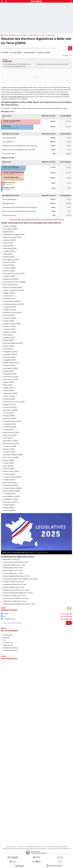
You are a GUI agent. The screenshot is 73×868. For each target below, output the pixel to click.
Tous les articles (50, 847)
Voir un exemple (66, 614)
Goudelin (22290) (9, 276)
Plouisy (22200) (8, 265)
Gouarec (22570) (9, 321)
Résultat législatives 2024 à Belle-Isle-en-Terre (18, 64)
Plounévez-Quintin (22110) (12, 313)
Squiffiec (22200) (9, 338)
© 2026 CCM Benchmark (63, 849)
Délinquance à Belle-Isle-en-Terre (15, 584)
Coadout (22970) (9, 382)
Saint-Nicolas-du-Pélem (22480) (14, 282)
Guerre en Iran (8, 643)
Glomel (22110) (8, 296)
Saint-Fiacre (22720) (10, 483)
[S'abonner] (36, 623)
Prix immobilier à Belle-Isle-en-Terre (16, 598)
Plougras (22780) (9, 416)
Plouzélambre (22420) (11, 485)
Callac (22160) (8, 254)
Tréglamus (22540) (10, 310)
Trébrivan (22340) (9, 329)
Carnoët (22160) (8, 346)
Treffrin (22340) (8, 391)
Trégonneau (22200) (10, 393)
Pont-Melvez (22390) (10, 368)
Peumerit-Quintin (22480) (12, 488)
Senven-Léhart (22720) (11, 471)
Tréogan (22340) (9, 505)
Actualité (5, 614)
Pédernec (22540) (9, 271)
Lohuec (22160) (8, 463)
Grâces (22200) (8, 246)
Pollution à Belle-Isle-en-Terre (13, 587)
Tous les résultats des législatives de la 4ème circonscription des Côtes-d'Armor (37, 219)
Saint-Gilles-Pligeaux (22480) (13, 455)
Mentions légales (41, 849)
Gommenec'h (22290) (11, 377)
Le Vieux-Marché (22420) (12, 301)
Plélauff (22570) (8, 340)
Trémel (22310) (8, 430)
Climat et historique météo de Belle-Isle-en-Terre (20, 579)
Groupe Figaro (51, 849)
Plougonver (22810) (43, 52)
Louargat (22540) (29, 52)
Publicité (37, 847)
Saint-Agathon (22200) (11, 260)
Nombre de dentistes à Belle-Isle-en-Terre (18, 593)
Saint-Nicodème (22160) (11, 497)
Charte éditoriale (29, 847)
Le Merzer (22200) (9, 318)
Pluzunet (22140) (9, 315)
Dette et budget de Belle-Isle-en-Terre (16, 576)
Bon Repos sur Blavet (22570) (13, 304)
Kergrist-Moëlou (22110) (11, 363)
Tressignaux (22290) (10, 352)
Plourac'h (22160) (9, 449)
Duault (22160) (8, 438)
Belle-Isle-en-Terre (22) (11, 559)
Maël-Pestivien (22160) (11, 444)
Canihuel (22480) (9, 452)
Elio (5, 640)
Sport (4, 616)
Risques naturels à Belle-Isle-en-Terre (16, 590)
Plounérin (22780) (9, 327)
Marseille (6, 638)
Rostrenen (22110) (9, 240)
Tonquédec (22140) (10, 307)
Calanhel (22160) (9, 469)
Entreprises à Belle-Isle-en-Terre (14, 596)
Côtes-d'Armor (34, 35)
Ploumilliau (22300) (10, 248)
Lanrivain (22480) (9, 399)
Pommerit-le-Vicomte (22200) (14, 274)
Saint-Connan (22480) (11, 457)
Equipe (21, 847)
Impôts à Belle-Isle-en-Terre (13, 573)
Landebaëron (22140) (10, 499)
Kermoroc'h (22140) (10, 407)
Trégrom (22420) (9, 396)
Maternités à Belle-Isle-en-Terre (14, 565)
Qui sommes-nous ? (12, 847)
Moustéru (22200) (9, 357)
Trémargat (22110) (9, 494)
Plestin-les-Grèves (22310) (12, 237)
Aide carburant (8, 645)
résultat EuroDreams (11, 650)
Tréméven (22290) (10, 446)
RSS (57, 847)
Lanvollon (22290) (9, 268)
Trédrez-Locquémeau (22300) (13, 290)
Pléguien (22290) (9, 293)
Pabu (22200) (8, 243)
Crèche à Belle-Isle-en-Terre (13, 568)
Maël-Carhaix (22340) (10, 285)
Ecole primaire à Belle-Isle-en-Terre (15, 562)
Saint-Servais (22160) (10, 410)
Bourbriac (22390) (9, 262)
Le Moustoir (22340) (10, 354)
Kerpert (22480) (9, 460)
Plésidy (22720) (8, 371)
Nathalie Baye (8, 635)
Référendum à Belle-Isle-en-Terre (15, 601)
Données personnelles (9, 849)
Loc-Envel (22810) (16, 52)
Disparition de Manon (11, 648)
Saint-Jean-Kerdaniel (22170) (13, 343)
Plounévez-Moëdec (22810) (12, 288)
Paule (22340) (8, 349)
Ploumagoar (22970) (10, 229)
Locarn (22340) (8, 413)
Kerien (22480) (8, 466)
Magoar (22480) (8, 508)
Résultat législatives (12, 35)
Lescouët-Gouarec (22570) (12, 477)
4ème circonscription (48, 35)
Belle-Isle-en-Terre (43, 64)
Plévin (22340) (8, 335)
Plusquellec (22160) (10, 374)
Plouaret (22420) (9, 257)
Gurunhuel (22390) (10, 427)
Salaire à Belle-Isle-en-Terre (13, 570)
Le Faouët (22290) (9, 424)
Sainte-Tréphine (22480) (12, 491)
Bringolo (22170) (9, 388)
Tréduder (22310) (9, 480)
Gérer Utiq (33, 849)
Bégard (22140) (8, 232)
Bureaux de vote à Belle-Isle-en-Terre (15, 66)
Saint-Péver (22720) (10, 435)
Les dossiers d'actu (8, 619)
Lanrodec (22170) (9, 299)
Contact (42, 847)
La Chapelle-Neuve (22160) (12, 421)
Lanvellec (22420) (9, 365)
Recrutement (63, 847)
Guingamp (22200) (10, 226)
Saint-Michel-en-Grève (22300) (14, 402)
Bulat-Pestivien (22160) (11, 432)
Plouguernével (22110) (11, 279)
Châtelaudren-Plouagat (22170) (14, 235)
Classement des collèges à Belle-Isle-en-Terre (19, 604)
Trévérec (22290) (9, 474)
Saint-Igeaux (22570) (10, 502)
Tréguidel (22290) (9, 360)
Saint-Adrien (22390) (10, 441)
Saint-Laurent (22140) (10, 379)
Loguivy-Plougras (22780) (12, 324)
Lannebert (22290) (10, 418)
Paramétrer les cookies (22, 849)
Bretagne (24, 35)
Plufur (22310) (8, 385)
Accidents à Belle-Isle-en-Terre (14, 582)
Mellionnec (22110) (9, 405)
